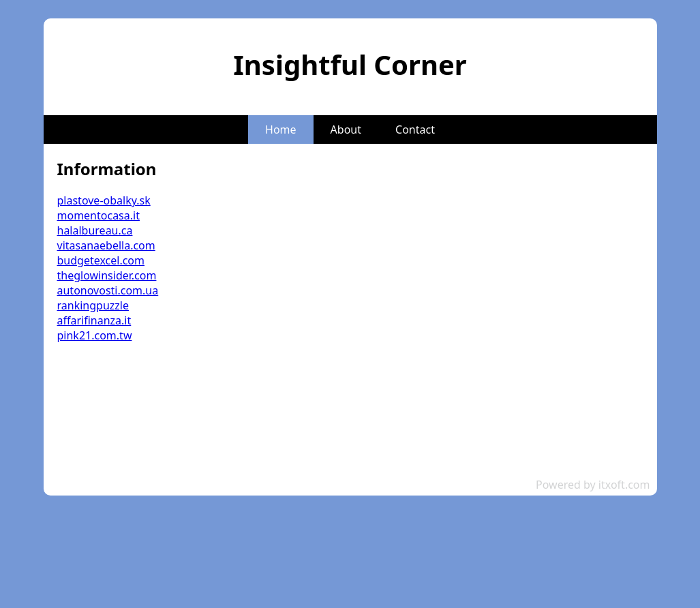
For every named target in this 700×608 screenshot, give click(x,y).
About (346, 130)
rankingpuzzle (93, 305)
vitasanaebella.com (106, 245)
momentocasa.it (98, 215)
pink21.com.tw (95, 335)
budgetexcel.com (101, 260)
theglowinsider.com (107, 275)
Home (281, 130)
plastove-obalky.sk (104, 200)
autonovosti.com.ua (108, 290)
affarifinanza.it (94, 320)
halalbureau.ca (95, 230)
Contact (415, 130)
